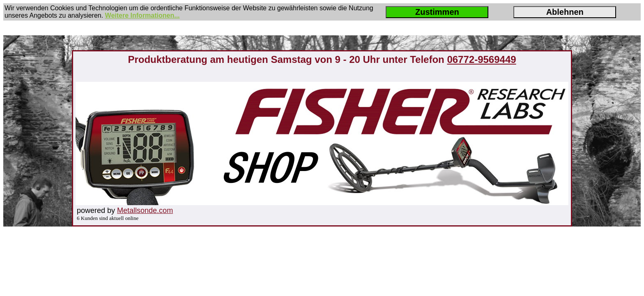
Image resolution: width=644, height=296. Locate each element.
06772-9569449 (481, 59)
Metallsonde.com (145, 210)
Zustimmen (437, 12)
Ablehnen (565, 12)
